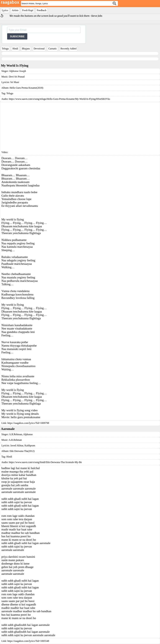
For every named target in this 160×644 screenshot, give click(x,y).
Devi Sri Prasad (17, 77)
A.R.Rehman (16, 434)
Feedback (42, 10)
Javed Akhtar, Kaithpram (23, 445)
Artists (15, 10)
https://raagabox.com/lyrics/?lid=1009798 (28, 423)
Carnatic (53, 49)
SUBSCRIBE (17, 36)
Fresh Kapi (28, 10)
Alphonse (28, 434)
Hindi (15, 49)
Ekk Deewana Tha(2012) (22, 451)
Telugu (5, 49)
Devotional (39, 49)
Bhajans (26, 49)
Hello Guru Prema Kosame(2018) (26, 88)
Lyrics (5, 10)
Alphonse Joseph (17, 71)
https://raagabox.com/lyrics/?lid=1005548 (28, 641)
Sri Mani (15, 82)
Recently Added (69, 49)
